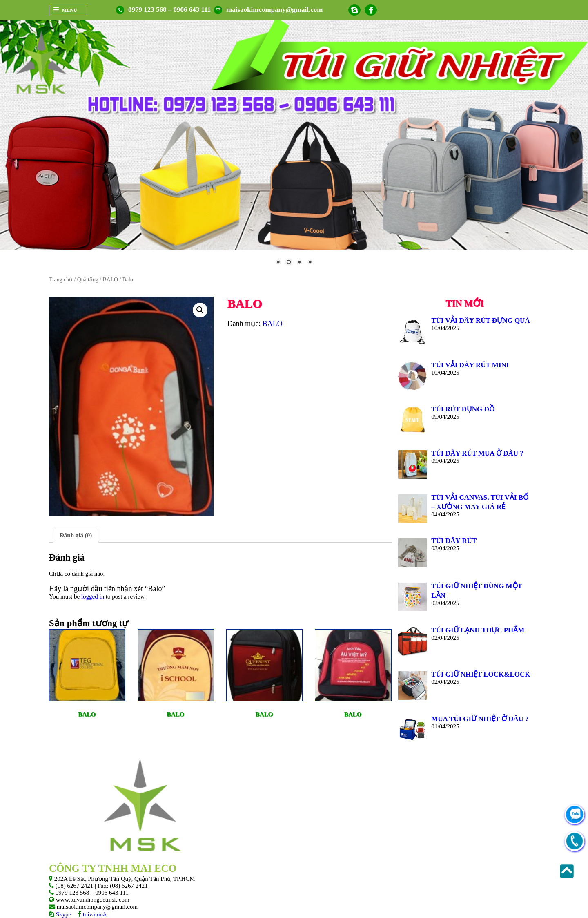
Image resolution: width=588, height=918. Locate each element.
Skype (63, 914)
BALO (110, 280)
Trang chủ (61, 280)
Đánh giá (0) (76, 535)
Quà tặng (88, 280)
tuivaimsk (94, 914)
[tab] (76, 536)
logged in (93, 596)
